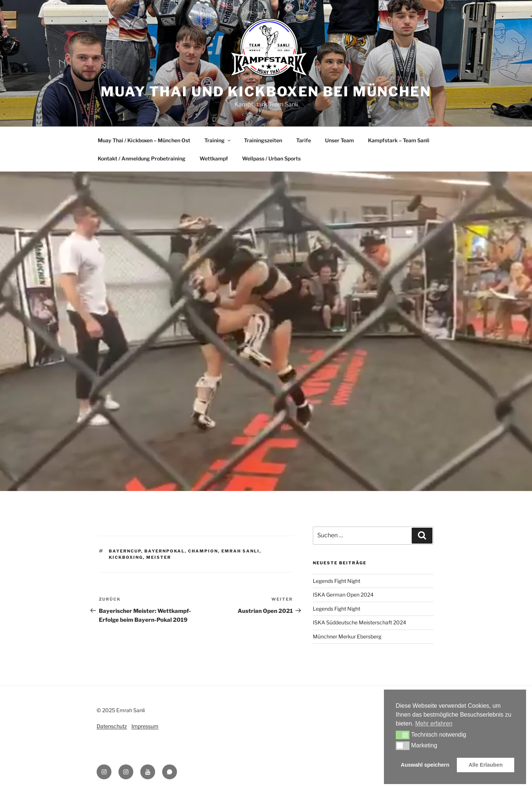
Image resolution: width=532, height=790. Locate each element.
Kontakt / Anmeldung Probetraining (142, 158)
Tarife (304, 140)
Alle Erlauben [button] (486, 765)
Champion (203, 551)
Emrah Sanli (240, 551)
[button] (403, 735)
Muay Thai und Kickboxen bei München (266, 92)
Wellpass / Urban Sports (271, 158)
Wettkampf (214, 158)
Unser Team (339, 140)
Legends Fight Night (337, 581)
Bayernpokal (165, 551)
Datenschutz (112, 726)
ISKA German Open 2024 (343, 595)
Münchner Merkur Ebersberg (347, 636)
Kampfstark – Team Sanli (399, 140)
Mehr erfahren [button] (434, 723)
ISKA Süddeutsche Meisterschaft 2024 (359, 622)
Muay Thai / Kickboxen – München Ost (144, 140)
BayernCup (125, 551)
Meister (159, 557)
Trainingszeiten (263, 140)
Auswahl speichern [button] (425, 765)
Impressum (145, 726)
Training (218, 140)
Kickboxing (126, 557)
